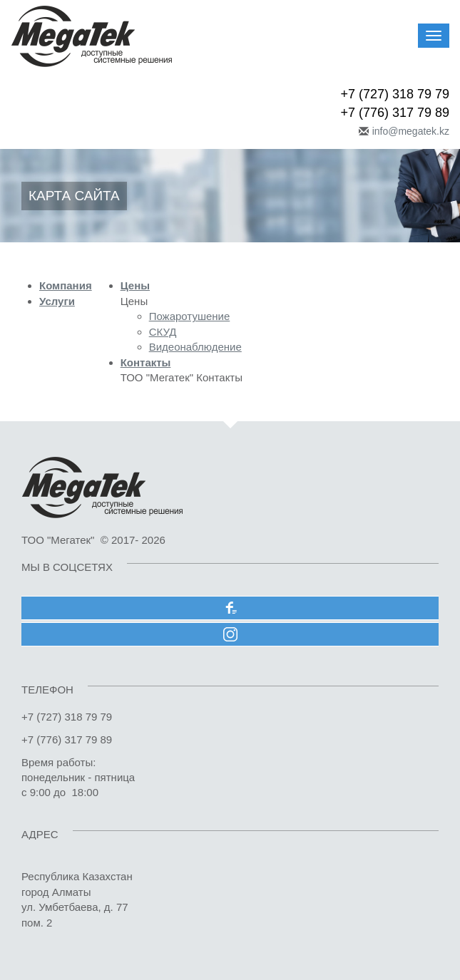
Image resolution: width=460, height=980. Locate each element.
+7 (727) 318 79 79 (395, 94)
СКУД (163, 332)
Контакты (146, 362)
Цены (135, 285)
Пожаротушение (190, 316)
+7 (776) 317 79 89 (395, 113)
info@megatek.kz (411, 131)
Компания (66, 285)
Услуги (57, 301)
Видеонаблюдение (195, 347)
